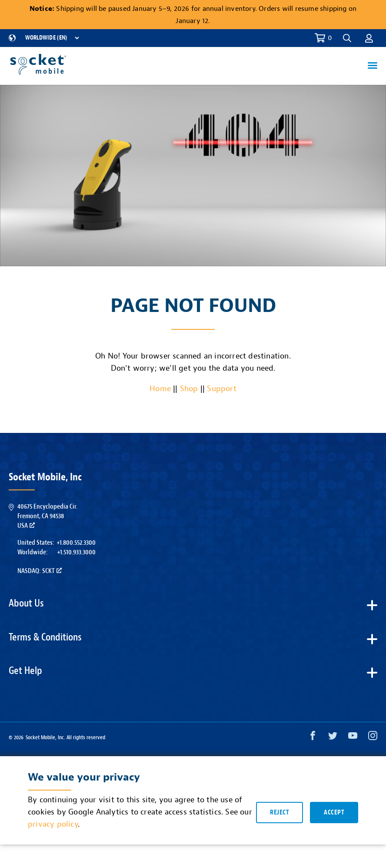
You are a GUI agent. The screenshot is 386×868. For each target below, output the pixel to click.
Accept (334, 813)
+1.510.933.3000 (76, 552)
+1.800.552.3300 (76, 543)
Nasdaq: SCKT (40, 571)
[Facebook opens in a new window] (313, 738)
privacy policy (53, 826)
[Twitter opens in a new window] (333, 738)
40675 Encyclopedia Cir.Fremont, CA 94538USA (47, 516)
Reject (280, 813)
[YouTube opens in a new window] (353, 738)
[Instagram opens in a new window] (373, 738)
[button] (347, 38)
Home (160, 389)
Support (221, 389)
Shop (189, 389)
